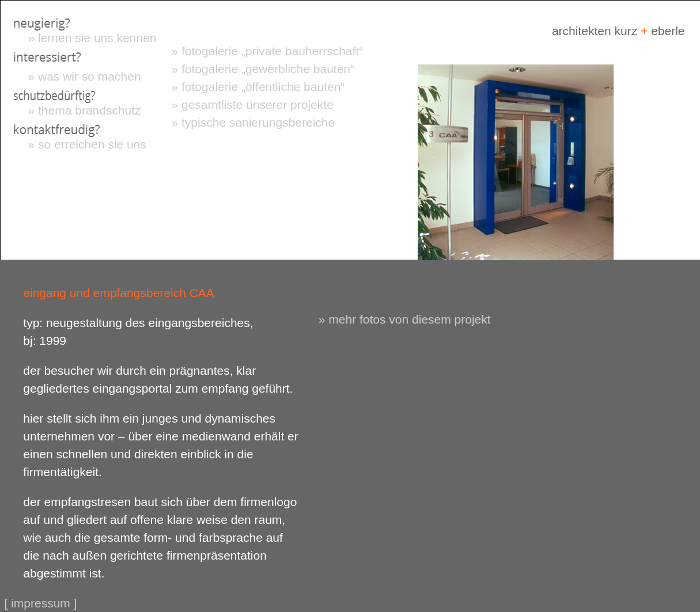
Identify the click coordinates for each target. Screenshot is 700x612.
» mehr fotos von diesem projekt (405, 319)
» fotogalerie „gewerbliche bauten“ (263, 69)
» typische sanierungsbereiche (253, 122)
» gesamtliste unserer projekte (253, 104)
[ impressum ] (41, 603)
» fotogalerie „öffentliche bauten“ (258, 87)
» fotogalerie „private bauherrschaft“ (268, 51)
